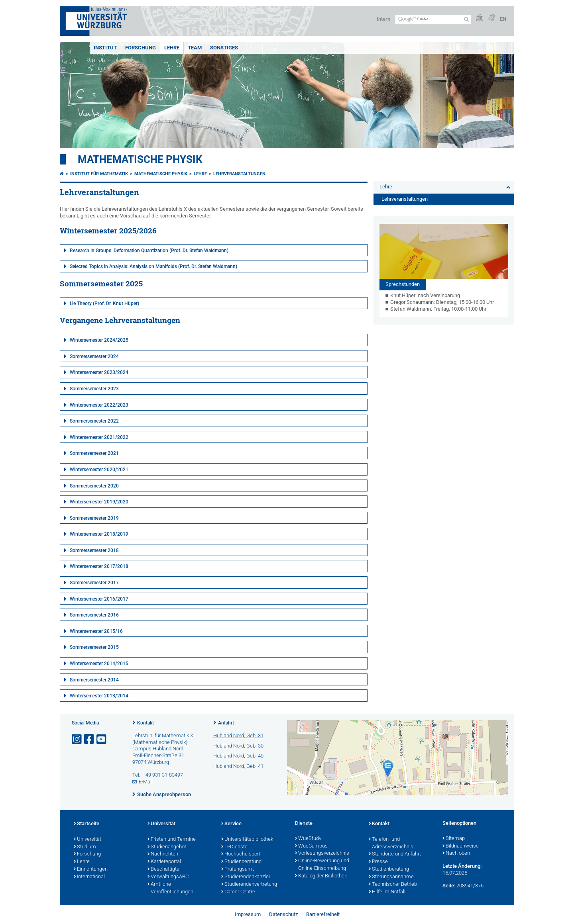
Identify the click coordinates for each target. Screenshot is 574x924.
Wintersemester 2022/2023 (99, 405)
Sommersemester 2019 (94, 518)
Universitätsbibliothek (247, 840)
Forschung (141, 48)
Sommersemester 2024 (94, 356)
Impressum (248, 914)
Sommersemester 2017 (94, 583)
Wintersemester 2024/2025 (99, 340)
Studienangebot (167, 847)
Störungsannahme (391, 877)
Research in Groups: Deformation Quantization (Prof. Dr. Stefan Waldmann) (149, 251)
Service (231, 824)
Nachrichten (163, 854)
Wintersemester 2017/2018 (99, 566)
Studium (85, 847)
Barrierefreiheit (323, 914)
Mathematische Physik (140, 159)
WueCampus (311, 846)
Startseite (86, 824)
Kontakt (145, 723)
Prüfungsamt (238, 869)
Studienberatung (241, 862)
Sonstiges (224, 48)
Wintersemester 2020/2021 (99, 470)
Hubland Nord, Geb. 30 (238, 746)
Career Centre (238, 892)
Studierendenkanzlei (246, 877)
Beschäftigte (163, 869)
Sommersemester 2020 (94, 486)
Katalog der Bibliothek (321, 876)
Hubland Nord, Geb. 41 (238, 766)
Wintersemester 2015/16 (96, 631)
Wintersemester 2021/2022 (99, 437)
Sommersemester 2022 (94, 421)
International (89, 877)
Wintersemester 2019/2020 (99, 502)
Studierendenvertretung (249, 885)
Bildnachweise (461, 846)
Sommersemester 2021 (94, 453)
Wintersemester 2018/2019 (99, 534)
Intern (383, 19)
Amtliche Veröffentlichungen (170, 888)
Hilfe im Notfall (387, 892)
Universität (87, 840)
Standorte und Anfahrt (395, 854)
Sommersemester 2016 (94, 615)
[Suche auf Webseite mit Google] (433, 19)
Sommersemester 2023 (94, 389)
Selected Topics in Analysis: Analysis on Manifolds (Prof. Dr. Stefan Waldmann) (153, 266)
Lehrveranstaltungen (239, 174)
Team (195, 48)
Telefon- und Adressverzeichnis (391, 843)
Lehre (172, 48)
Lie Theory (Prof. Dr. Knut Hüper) (104, 303)
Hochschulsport (241, 854)
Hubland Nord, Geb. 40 (238, 756)
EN (503, 19)
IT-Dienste (234, 847)
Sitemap (454, 839)
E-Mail (146, 782)
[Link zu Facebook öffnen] (90, 739)
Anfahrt (226, 723)
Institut (105, 48)
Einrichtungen (91, 869)
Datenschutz (283, 914)
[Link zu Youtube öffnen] (102, 739)
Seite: (449, 886)
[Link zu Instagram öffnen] (77, 739)
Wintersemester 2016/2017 (99, 599)
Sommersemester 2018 (94, 550)
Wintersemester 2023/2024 (99, 372)
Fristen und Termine (172, 840)
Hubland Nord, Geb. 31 (238, 735)
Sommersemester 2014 (94, 680)
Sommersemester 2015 (94, 647)
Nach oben (456, 854)
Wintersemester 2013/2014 (99, 696)
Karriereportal (164, 862)
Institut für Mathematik (99, 174)
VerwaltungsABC (168, 877)
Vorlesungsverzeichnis (322, 854)
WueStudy (308, 839)
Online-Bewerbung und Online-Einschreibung (322, 865)
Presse (378, 862)
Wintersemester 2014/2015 (99, 664)
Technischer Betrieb (393, 885)
